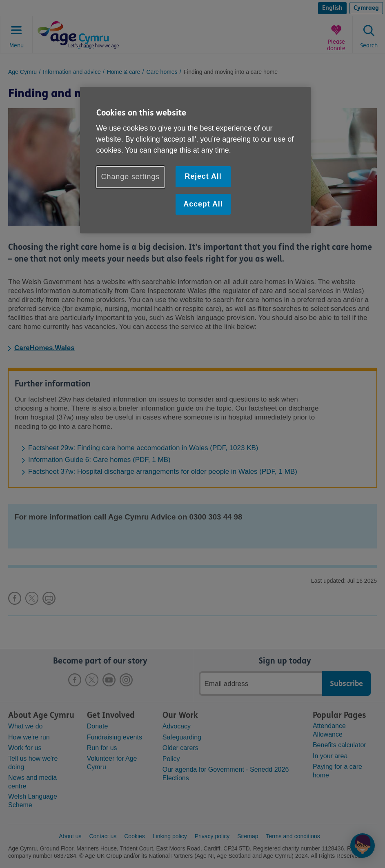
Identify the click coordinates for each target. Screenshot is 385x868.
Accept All (203, 204)
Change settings (131, 177)
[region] (196, 160)
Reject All (203, 176)
